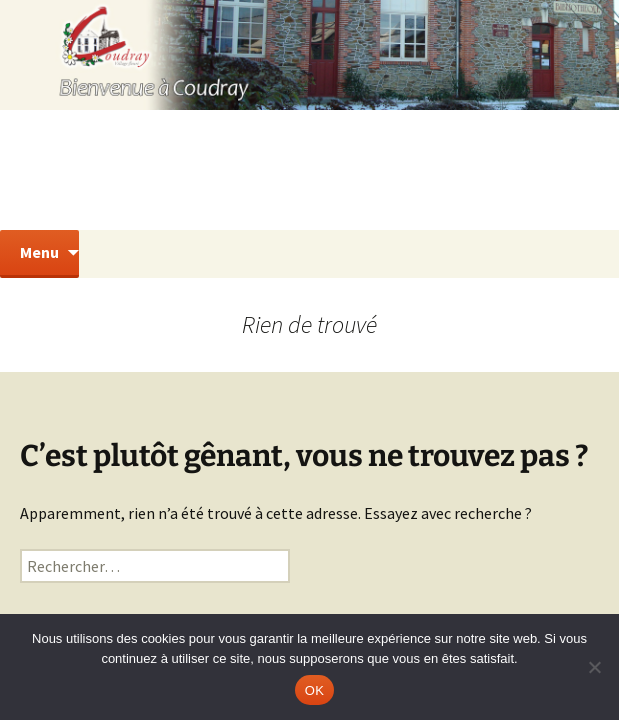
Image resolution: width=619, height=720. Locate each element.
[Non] (594, 667)
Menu (39, 252)
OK (314, 690)
